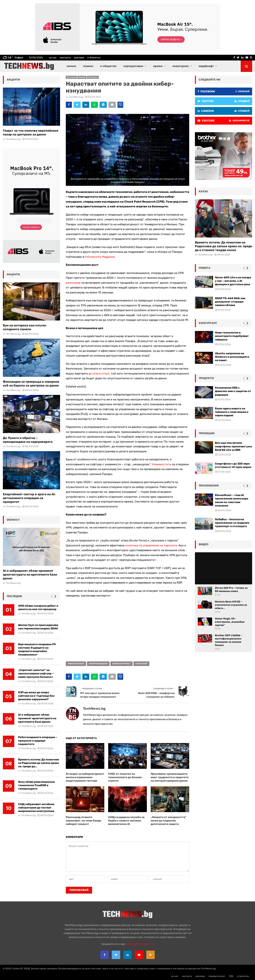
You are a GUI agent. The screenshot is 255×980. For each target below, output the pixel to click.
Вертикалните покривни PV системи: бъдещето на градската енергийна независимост (37, 649)
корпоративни (133, 66)
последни (14, 596)
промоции (207, 433)
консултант (208, 323)
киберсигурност (121, 664)
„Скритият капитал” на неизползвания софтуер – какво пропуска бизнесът (36, 674)
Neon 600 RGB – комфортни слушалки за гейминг (156, 695)
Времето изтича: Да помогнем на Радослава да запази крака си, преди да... (39, 763)
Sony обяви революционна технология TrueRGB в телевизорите (36, 785)
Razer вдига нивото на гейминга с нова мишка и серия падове (232, 412)
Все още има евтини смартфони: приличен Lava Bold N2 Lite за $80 (233, 446)
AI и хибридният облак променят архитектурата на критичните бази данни (30, 575)
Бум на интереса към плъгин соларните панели (25, 327)
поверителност (217, 976)
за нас (53, 58)
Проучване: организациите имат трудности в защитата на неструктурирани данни (170, 777)
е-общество (108, 66)
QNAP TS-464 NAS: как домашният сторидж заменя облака (230, 302)
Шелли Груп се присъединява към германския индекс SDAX (38, 627)
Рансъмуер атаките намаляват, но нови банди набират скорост (84, 821)
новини (88, 66)
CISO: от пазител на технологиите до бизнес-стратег (125, 777)
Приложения (209, 486)
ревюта (205, 268)
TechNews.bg (76, 97)
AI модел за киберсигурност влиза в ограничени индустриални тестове (85, 777)
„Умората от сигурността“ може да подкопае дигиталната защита (169, 821)
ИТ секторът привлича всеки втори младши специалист (100, 695)
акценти (13, 80)
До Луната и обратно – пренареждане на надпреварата (28, 440)
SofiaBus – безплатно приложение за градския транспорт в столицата (232, 523)
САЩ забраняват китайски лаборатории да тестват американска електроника (36, 808)
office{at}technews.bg (140, 944)
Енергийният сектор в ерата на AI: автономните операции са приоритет (29, 498)
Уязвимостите (161, 464)
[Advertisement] (127, 628)
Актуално (71, 77)
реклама (79, 58)
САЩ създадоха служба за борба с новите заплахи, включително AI (126, 821)
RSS (231, 976)
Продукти (206, 378)
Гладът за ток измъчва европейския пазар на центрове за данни (31, 132)
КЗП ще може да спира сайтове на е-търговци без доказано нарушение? (36, 696)
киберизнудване (98, 664)
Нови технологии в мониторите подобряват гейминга (232, 336)
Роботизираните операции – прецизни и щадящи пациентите (38, 741)
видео (204, 544)
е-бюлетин (94, 58)
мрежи (158, 66)
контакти (65, 58)
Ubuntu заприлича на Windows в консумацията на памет (232, 357)
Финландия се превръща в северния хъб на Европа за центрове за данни (31, 384)
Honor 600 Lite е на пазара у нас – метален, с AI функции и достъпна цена (233, 281)
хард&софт (206, 66)
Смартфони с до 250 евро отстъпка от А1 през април (233, 465)
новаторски (181, 66)
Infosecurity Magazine (100, 257)
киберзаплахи (76, 664)
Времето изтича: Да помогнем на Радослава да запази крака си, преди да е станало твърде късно (224, 246)
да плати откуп (99, 374)
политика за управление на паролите (151, 545)
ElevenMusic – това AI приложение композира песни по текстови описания (232, 500)
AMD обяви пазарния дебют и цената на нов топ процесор (38, 608)
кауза (203, 191)
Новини (82, 77)
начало (71, 66)
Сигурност (93, 77)
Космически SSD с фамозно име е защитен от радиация (233, 391)
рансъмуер (73, 283)
